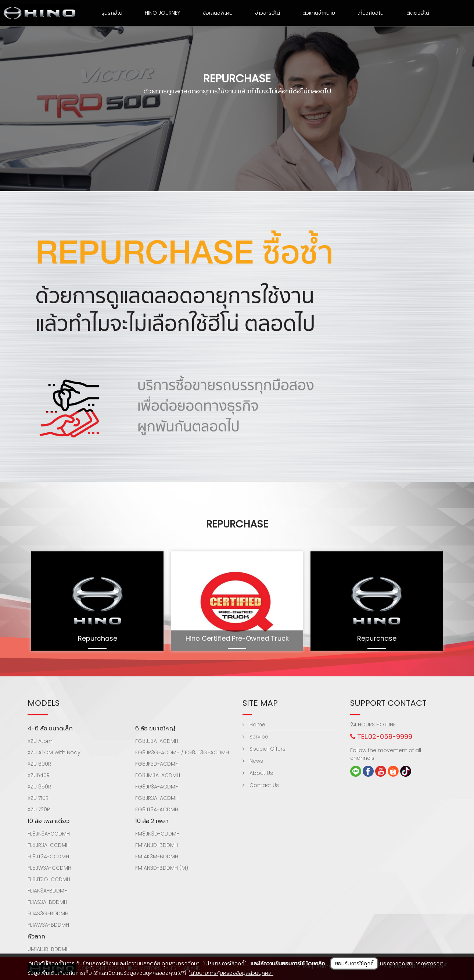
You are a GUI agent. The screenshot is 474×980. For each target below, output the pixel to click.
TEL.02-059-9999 (381, 736)
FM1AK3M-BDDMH (157, 856)
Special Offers (264, 749)
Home (254, 725)
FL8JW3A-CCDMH (49, 868)
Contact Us (261, 785)
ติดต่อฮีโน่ (418, 13)
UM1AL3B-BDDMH (49, 949)
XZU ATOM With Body (54, 752)
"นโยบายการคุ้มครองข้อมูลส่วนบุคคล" (231, 973)
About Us (258, 773)
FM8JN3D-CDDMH (157, 834)
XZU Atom (40, 741)
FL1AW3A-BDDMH (48, 925)
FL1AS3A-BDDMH (47, 902)
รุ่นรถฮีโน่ (112, 13)
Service (255, 737)
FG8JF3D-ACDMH (157, 764)
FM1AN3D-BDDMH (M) (162, 868)
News (253, 761)
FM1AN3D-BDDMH (157, 845)
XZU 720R (39, 809)
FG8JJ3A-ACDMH (157, 741)
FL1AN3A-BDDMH (48, 891)
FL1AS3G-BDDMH (48, 913)
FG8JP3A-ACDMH (157, 787)
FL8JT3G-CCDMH (49, 879)
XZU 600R (39, 764)
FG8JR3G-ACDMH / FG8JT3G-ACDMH (182, 752)
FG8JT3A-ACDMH (157, 809)
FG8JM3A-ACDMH (158, 775)
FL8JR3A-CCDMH (49, 845)
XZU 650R (39, 787)
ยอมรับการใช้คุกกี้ (354, 963)
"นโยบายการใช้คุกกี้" (225, 963)
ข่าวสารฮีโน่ (267, 13)
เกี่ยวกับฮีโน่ (371, 13)
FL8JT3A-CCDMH (48, 856)
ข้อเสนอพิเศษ (218, 13)
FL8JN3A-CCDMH (49, 834)
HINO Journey (162, 13)
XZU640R (39, 775)
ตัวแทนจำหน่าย (319, 13)
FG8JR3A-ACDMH (157, 798)
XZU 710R (38, 798)
